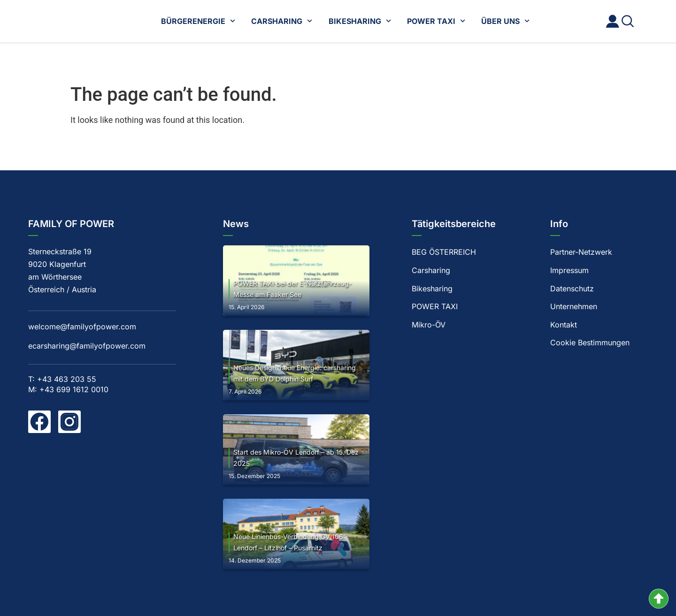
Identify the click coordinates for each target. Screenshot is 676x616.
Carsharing (431, 270)
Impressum (569, 270)
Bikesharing (432, 289)
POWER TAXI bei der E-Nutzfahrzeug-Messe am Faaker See (292, 289)
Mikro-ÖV (429, 325)
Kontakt (564, 325)
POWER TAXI (436, 21)
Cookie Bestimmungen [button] (590, 343)
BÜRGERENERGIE (198, 21)
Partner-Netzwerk (581, 252)
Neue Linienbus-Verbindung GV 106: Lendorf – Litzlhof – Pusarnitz (289, 542)
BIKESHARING (360, 21)
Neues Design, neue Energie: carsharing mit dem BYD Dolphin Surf (295, 373)
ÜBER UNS (505, 21)
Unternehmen (574, 307)
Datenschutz (572, 289)
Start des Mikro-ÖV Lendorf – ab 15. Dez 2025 (296, 458)
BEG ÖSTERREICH (444, 252)
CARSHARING (282, 21)
